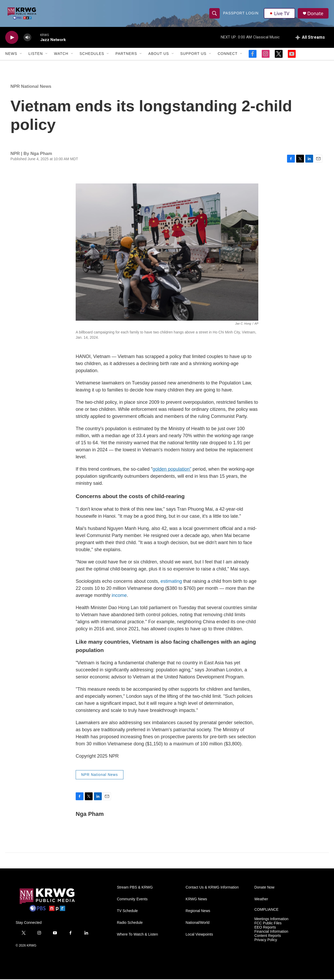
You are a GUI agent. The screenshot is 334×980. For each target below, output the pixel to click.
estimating (171, 582)
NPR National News (31, 87)
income (119, 596)
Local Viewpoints (199, 935)
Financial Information (271, 932)
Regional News (198, 912)
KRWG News (196, 900)
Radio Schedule (130, 923)
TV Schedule (127, 912)
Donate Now (264, 888)
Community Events (132, 900)
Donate (315, 14)
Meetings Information (272, 920)
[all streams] (310, 38)
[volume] (27, 38)
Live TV (279, 14)
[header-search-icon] (214, 14)
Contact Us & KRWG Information (212, 888)
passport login (241, 14)
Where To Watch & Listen (137, 935)
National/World (198, 923)
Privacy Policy (266, 940)
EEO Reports (265, 928)
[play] (12, 38)
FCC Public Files (268, 924)
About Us (159, 54)
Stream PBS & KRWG (135, 888)
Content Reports (268, 936)
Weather (261, 900)
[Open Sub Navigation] (21, 54)
